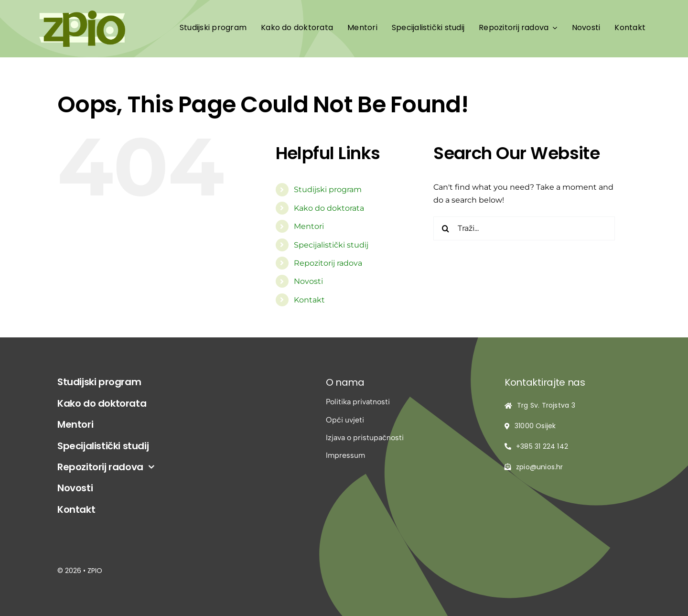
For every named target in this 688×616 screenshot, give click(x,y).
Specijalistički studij (331, 245)
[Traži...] (524, 228)
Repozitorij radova (328, 263)
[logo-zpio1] (82, 14)
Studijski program (328, 189)
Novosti (308, 281)
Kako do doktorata (329, 208)
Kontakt (309, 300)
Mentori (309, 226)
